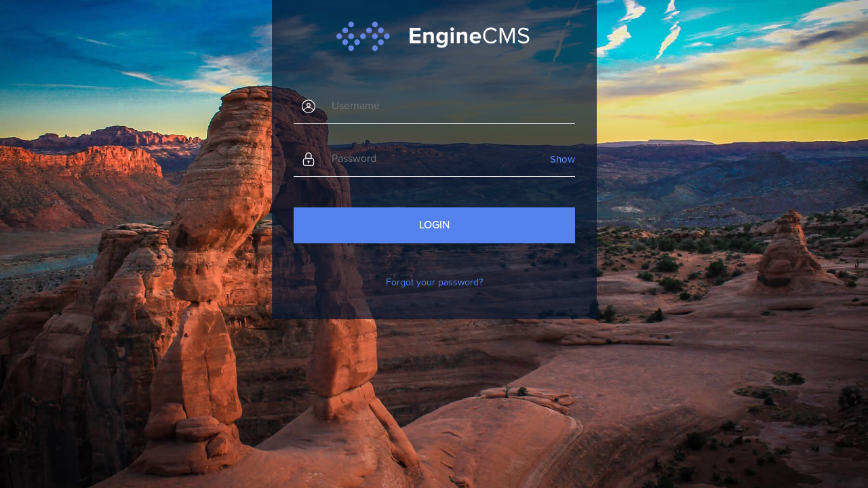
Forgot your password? (434, 282)
